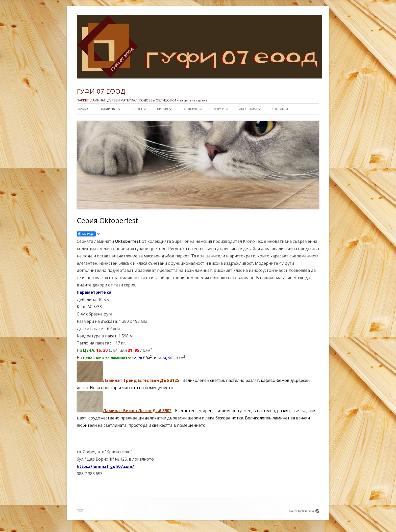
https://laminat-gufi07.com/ (105, 466)
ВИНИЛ (163, 109)
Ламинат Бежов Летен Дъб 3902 (137, 411)
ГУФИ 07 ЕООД (101, 91)
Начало (83, 109)
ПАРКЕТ (137, 109)
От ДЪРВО (191, 109)
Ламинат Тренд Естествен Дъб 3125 (141, 380)
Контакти (280, 109)
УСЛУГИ (219, 109)
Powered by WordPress (303, 511)
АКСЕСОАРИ (248, 109)
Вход (80, 511)
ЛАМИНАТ (109, 109)
